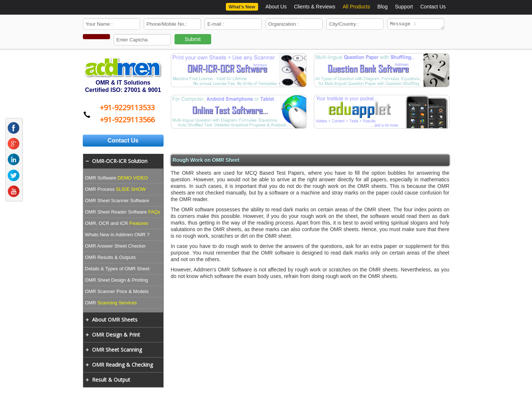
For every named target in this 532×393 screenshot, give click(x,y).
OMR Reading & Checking (122, 366)
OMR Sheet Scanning (117, 351)
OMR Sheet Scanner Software (117, 202)
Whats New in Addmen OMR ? (117, 236)
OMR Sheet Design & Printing (117, 281)
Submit (193, 40)
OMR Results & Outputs (111, 258)
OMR (111, 304)
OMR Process (115, 190)
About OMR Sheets (115, 321)
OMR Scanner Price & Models (117, 292)
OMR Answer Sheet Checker (115, 247)
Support (404, 7)
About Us (276, 7)
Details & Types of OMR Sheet (117, 270)
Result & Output (111, 381)
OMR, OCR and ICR (117, 224)
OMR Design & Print (116, 336)
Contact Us (433, 7)
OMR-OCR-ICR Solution (120, 162)
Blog (382, 7)
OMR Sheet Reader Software (123, 213)
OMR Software (117, 179)
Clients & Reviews (315, 7)
